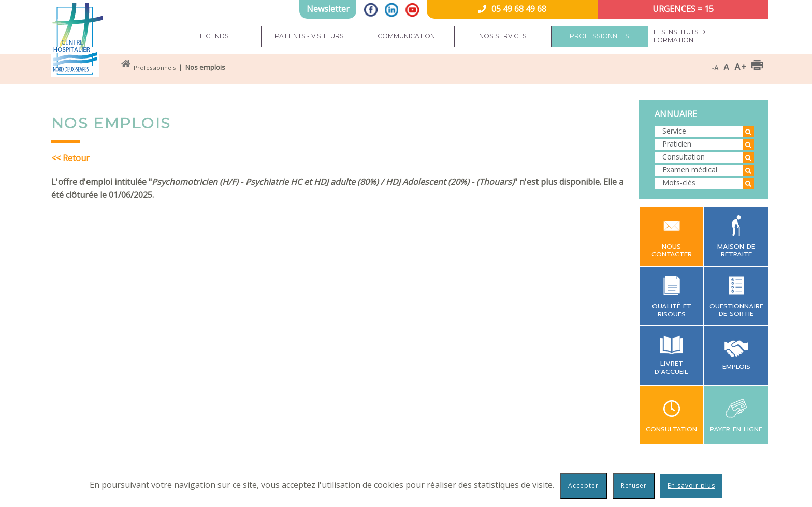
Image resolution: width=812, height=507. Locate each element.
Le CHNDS (213, 36)
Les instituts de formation (682, 36)
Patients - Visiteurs (309, 36)
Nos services (503, 36)
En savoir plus (691, 486)
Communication (406, 36)
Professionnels (599, 36)
